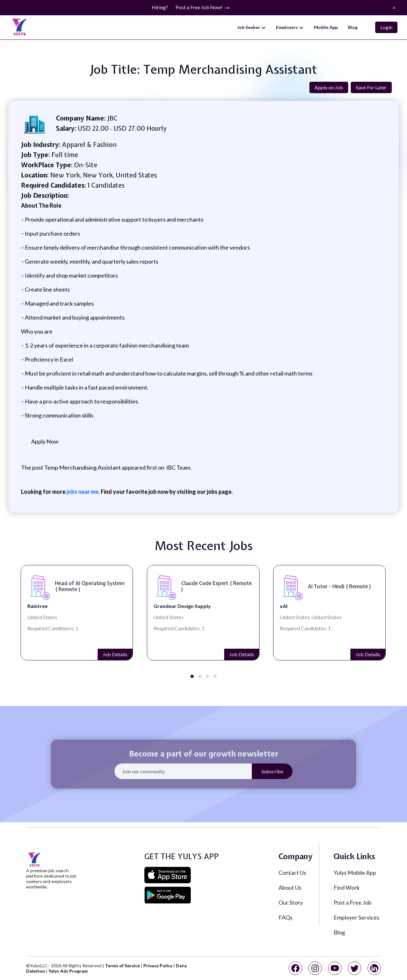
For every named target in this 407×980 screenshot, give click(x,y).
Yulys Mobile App (355, 873)
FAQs (286, 917)
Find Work (347, 887)
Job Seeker (252, 27)
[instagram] (315, 968)
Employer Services (356, 917)
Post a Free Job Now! (203, 8)
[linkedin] (374, 968)
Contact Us (292, 873)
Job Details (59, 654)
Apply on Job (329, 87)
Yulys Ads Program (68, 971)
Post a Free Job (352, 902)
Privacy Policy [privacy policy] (158, 966)
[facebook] (295, 968)
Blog (353, 27)
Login (386, 27)
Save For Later (371, 87)
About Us (290, 887)
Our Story (291, 902)
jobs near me (82, 492)
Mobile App (326, 27)
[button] (192, 676)
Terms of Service (122, 966)
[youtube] (335, 968)
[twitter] (355, 968)
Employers (290, 27)
